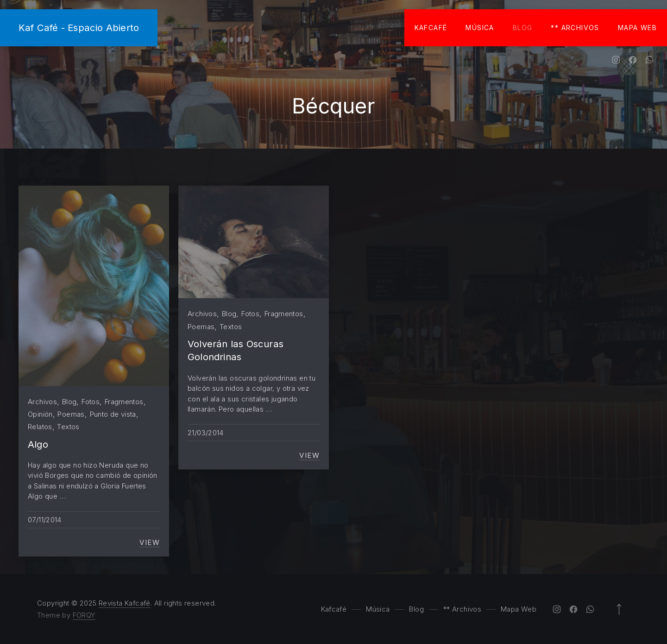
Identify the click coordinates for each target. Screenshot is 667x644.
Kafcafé (431, 28)
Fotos (91, 402)
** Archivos (575, 28)
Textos (68, 427)
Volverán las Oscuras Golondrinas (236, 350)
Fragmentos (124, 402)
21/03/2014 (206, 433)
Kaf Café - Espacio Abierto (79, 28)
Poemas (71, 414)
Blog (523, 28)
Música (480, 28)
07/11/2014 (45, 520)
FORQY (84, 615)
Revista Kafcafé (125, 603)
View (150, 543)
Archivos (42, 402)
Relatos (40, 427)
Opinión (40, 414)
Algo (38, 444)
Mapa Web (637, 28)
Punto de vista (113, 414)
